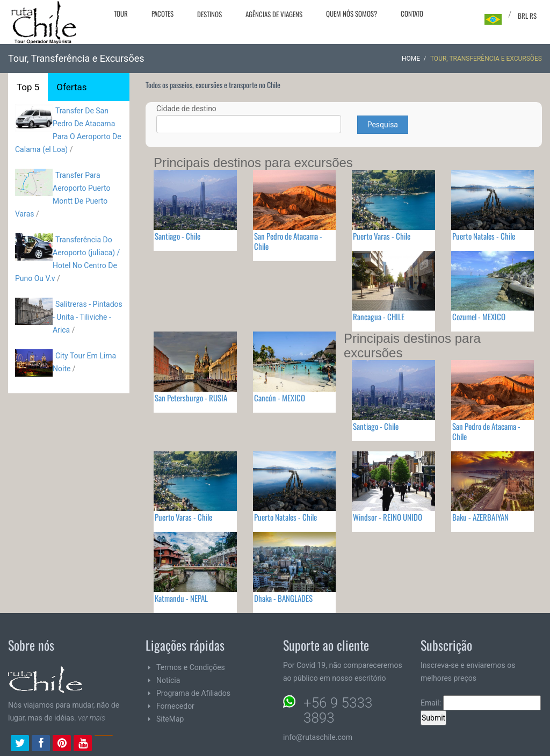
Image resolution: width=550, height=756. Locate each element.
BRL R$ (527, 16)
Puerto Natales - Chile (484, 236)
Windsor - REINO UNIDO (388, 517)
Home (411, 59)
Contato (412, 13)
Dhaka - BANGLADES (283, 598)
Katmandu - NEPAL (181, 598)
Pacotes (162, 13)
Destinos (209, 14)
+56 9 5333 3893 (338, 710)
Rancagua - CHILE (379, 316)
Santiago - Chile (178, 236)
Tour (121, 13)
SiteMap (170, 719)
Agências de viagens (274, 14)
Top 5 (28, 87)
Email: (481, 703)
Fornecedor (175, 706)
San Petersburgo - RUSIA (191, 398)
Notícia (168, 680)
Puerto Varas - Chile (382, 236)
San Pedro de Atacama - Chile (288, 241)
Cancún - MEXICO (280, 398)
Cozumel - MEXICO (479, 316)
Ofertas (71, 87)
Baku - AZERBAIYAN (480, 517)
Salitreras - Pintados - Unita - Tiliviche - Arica (88, 317)
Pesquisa (383, 125)
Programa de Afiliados (193, 693)
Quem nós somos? (352, 13)
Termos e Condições (191, 667)
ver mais (92, 718)
